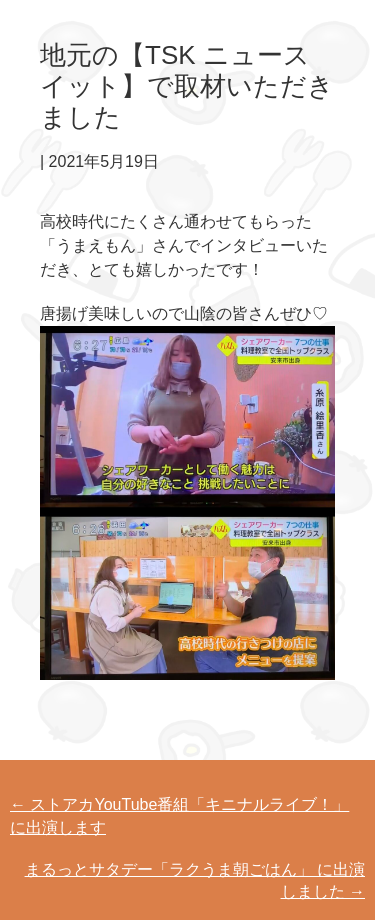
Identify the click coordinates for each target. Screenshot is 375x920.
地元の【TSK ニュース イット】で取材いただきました (187, 86)
